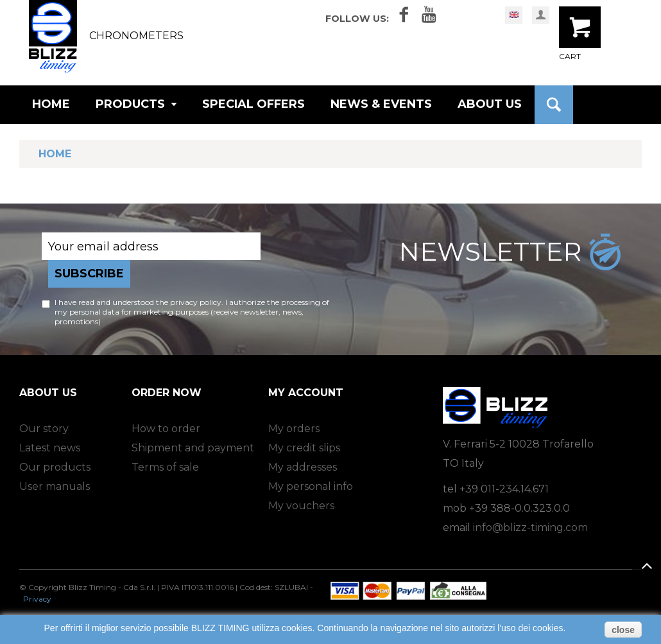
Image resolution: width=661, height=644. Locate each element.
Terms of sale (165, 467)
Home (55, 154)
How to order (166, 429)
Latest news (50, 448)
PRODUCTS (136, 104)
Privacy (37, 599)
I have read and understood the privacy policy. (139, 302)
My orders (294, 429)
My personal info (311, 486)
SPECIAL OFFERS (253, 104)
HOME (51, 104)
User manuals (55, 486)
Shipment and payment (193, 448)
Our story (44, 429)
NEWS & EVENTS (381, 104)
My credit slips (304, 448)
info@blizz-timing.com (530, 527)
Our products (55, 467)
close (623, 630)
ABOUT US (490, 104)
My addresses (303, 467)
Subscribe (89, 274)
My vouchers (301, 506)
